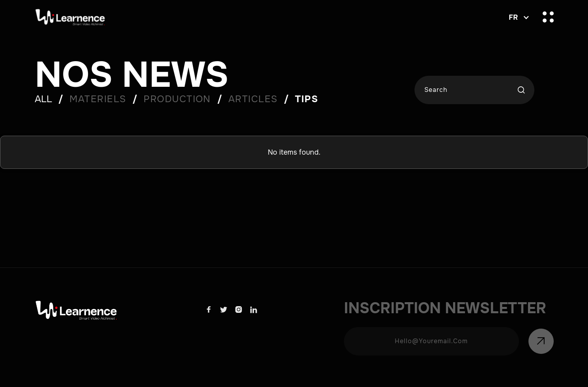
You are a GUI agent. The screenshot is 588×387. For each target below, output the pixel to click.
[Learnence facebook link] (209, 310)
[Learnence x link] (224, 310)
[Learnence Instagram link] (239, 310)
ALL (43, 99)
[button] (517, 17)
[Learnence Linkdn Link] (254, 310)
